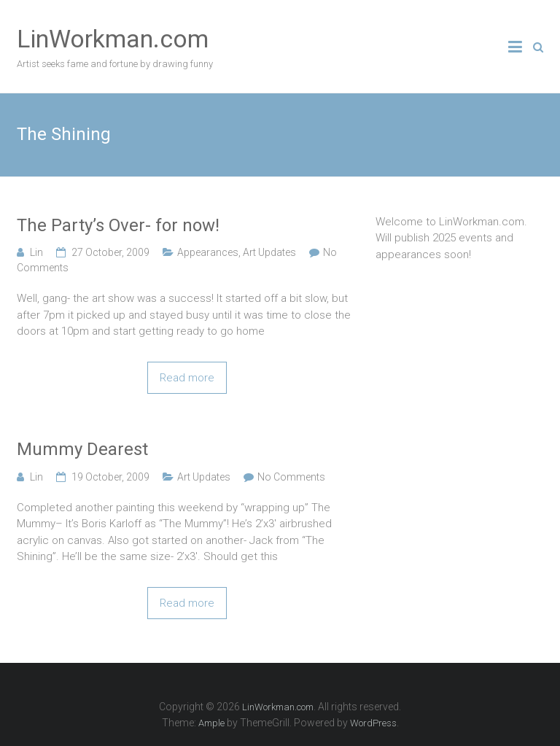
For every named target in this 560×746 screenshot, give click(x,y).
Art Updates (269, 252)
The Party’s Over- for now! (118, 225)
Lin (36, 252)
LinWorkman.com (113, 39)
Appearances (208, 252)
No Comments (291, 477)
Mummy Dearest (82, 449)
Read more (187, 378)
